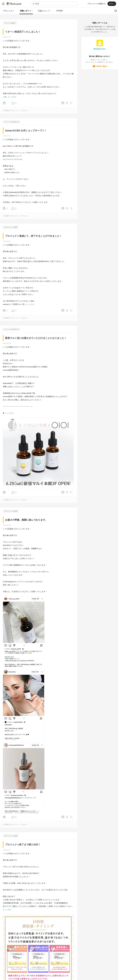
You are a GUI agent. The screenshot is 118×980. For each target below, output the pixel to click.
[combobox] (54, 4)
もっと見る (12, 97)
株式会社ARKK (100, 49)
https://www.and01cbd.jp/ (13, 159)
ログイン (111, 4)
